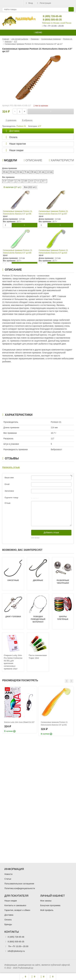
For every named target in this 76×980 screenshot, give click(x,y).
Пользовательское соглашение (19, 884)
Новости (8, 874)
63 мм (20, 172)
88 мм (34, 172)
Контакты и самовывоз (15, 905)
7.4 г (38, 181)
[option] (19, 710)
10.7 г (44, 181)
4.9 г (32, 181)
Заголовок (9, 491)
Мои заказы (46, 901)
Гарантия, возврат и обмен (17, 910)
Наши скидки (11, 901)
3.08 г (26, 181)
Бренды (8, 924)
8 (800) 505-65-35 (50, 20)
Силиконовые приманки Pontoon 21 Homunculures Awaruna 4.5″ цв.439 (18, 252)
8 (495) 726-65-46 (50, 16)
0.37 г (5, 181)
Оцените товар (11, 498)
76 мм (27, 172)
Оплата (8, 920)
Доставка (9, 915)
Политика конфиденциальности (20, 888)
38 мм (5, 172)
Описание (33, 160)
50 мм (12, 172)
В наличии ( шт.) (12, 187)
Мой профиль (47, 910)
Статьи (8, 879)
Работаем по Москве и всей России (57, 23)
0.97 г (12, 181)
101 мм (41, 172)
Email (7, 484)
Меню (38, 32)
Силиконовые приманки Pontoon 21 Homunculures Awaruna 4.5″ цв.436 (18, 213)
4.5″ (40, 126)
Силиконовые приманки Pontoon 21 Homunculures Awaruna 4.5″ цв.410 (53, 252)
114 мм (50, 172)
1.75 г (19, 181)
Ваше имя (9, 478)
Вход (29, 3)
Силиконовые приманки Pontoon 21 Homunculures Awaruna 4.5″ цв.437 (53, 213)
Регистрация (44, 3)
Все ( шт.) (30, 187)
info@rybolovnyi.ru (16, 951)
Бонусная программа (50, 905)
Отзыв (7, 503)
